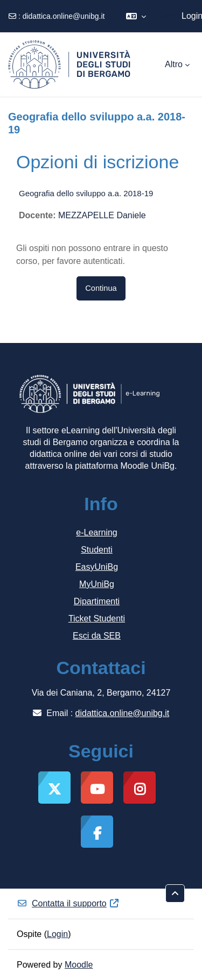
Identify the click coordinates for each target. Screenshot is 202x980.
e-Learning (97, 532)
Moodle (79, 965)
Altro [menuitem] (174, 64)
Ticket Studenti (97, 618)
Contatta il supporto (68, 903)
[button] (136, 16)
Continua (101, 288)
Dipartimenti (97, 601)
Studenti (97, 550)
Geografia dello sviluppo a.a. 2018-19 (86, 193)
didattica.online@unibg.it (64, 16)
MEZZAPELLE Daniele (102, 215)
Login (57, 934)
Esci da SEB (97, 636)
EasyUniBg (97, 567)
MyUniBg (97, 584)
